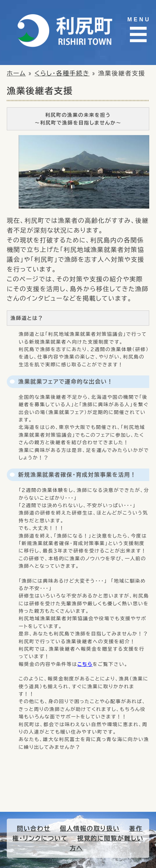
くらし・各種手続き (62, 73)
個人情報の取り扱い (90, 828)
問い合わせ (34, 828)
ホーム (16, 73)
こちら (85, 664)
